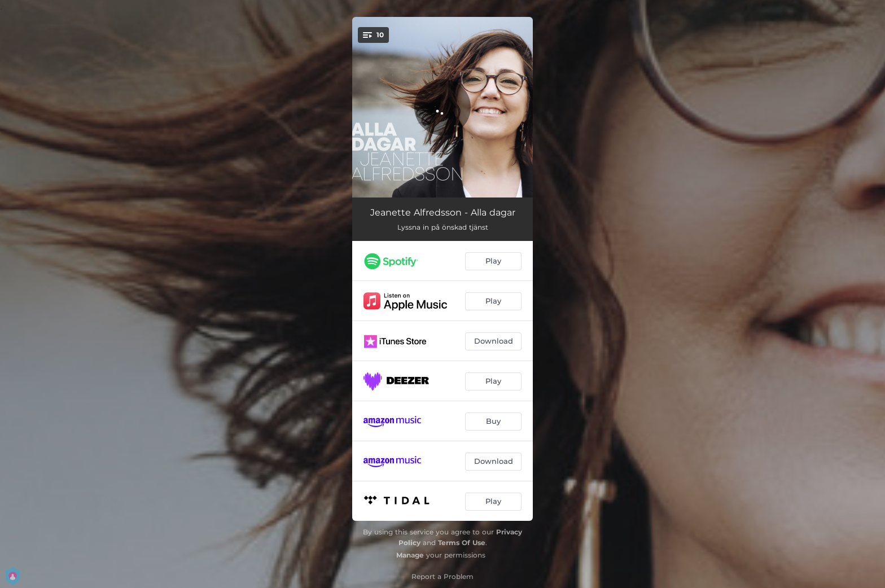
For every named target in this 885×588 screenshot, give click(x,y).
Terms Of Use (462, 543)
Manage (410, 555)
